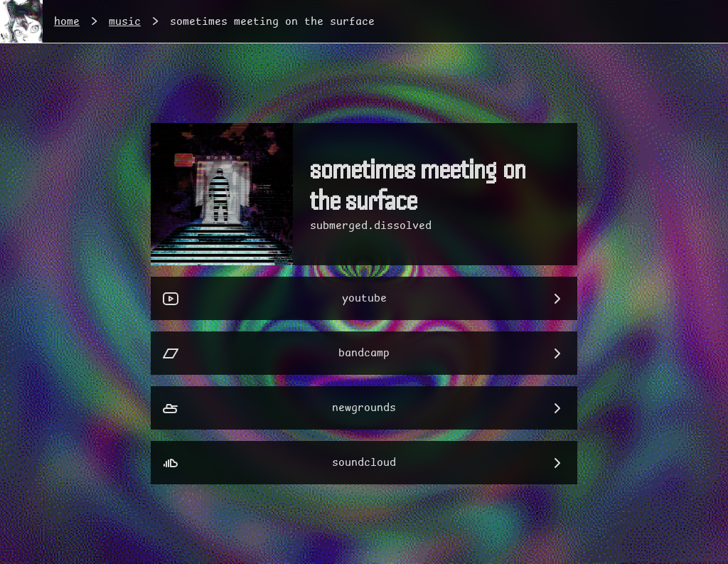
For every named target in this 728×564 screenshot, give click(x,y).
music (125, 22)
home (67, 22)
